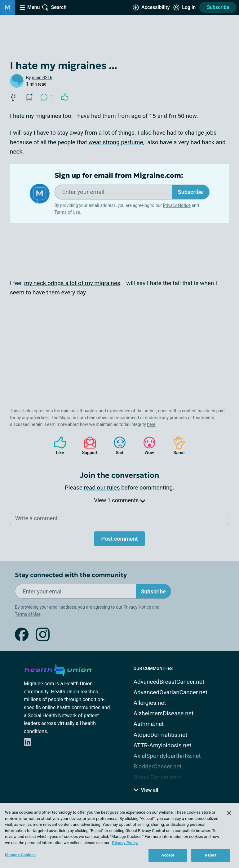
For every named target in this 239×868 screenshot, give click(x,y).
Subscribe (218, 7)
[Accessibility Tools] (151, 7)
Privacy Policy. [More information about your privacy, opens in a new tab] (125, 843)
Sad (117, 446)
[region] (119, 836)
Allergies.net (150, 703)
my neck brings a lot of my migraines (72, 283)
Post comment (119, 539)
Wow (146, 446)
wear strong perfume (116, 142)
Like (57, 446)
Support (88, 446)
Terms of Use (67, 212)
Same (176, 446)
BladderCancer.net (158, 766)
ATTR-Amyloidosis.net (163, 745)
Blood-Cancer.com (158, 777)
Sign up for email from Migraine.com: (119, 176)
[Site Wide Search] (54, 7)
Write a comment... (39, 518)
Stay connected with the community (71, 575)
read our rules (102, 488)
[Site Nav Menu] (30, 7)
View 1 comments (119, 500)
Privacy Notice (177, 205)
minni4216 (42, 78)
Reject (211, 855)
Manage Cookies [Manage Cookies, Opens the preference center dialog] (20, 855)
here (151, 424)
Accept (168, 855)
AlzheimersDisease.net (164, 713)
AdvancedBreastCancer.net (169, 682)
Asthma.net (149, 724)
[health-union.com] (58, 669)
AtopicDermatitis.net (161, 735)
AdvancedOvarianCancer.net (170, 692)
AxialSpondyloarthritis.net (167, 756)
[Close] (229, 813)
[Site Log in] (184, 7)
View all (146, 790)
